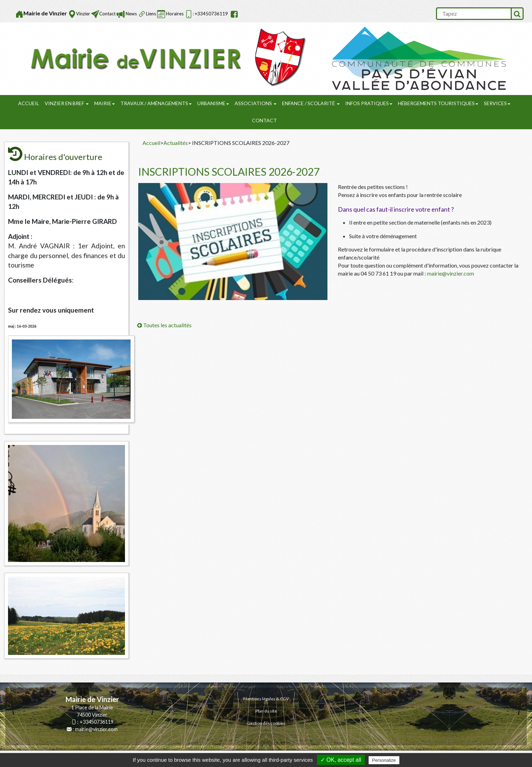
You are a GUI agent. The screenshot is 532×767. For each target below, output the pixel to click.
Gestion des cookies (266, 723)
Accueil (29, 103)
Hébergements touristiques (438, 103)
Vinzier (83, 14)
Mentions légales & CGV (266, 699)
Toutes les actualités (164, 325)
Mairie (105, 103)
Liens (151, 14)
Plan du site (266, 711)
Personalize (384, 760)
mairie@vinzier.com (450, 273)
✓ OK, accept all (341, 760)
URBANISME (213, 103)
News (131, 14)
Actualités (176, 143)
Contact (107, 14)
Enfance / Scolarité (311, 103)
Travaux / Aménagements (156, 103)
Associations (256, 103)
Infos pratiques (369, 103)
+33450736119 (97, 722)
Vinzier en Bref (67, 103)
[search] (473, 14)
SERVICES (497, 103)
